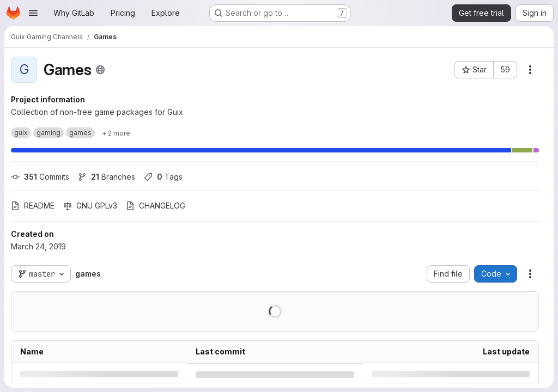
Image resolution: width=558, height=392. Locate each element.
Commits (40, 177)
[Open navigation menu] (33, 13)
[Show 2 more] (116, 133)
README (33, 206)
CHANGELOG (156, 206)
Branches (107, 177)
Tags (163, 177)
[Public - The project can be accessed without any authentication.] (100, 70)
